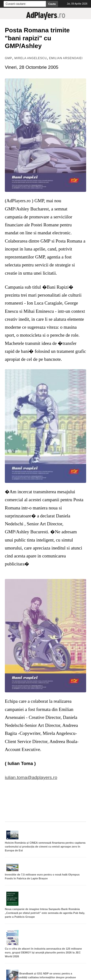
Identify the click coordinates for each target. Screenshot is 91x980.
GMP (8, 58)
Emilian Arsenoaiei (66, 58)
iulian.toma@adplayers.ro (31, 777)
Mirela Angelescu (31, 58)
